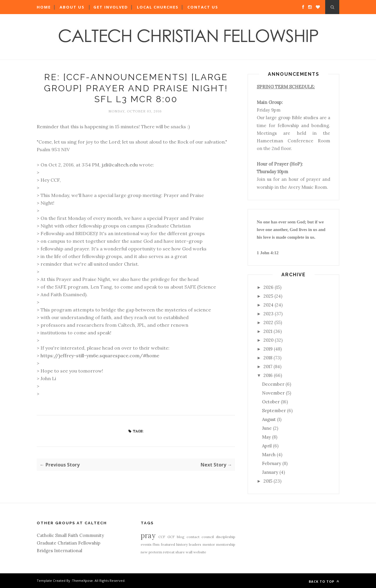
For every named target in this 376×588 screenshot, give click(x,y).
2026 (268, 287)
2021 (268, 331)
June (267, 428)
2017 (268, 367)
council (208, 537)
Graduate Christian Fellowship (69, 543)
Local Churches (158, 7)
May (266, 437)
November (273, 393)
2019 (268, 349)
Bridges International (59, 551)
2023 (268, 314)
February (272, 463)
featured (168, 544)
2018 (268, 358)
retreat (169, 552)
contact (193, 537)
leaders (195, 544)
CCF (162, 537)
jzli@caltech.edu (120, 165)
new (144, 552)
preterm (155, 552)
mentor (209, 544)
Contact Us (203, 7)
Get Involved (111, 7)
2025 (268, 296)
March (269, 455)
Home (44, 7)
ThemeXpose (82, 581)
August (269, 419)
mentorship (226, 544)
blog (181, 537)
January (270, 472)
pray (148, 536)
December (273, 384)
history (182, 544)
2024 (268, 305)
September (274, 411)
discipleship (226, 537)
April (267, 446)
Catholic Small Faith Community (70, 535)
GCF (171, 537)
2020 (268, 340)
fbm (156, 544)
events (146, 544)
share (180, 552)
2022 (268, 322)
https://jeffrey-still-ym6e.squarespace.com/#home (100, 356)
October (271, 402)
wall (189, 552)
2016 (268, 375)
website (200, 552)
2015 (268, 481)
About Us (72, 7)
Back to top (324, 581)
